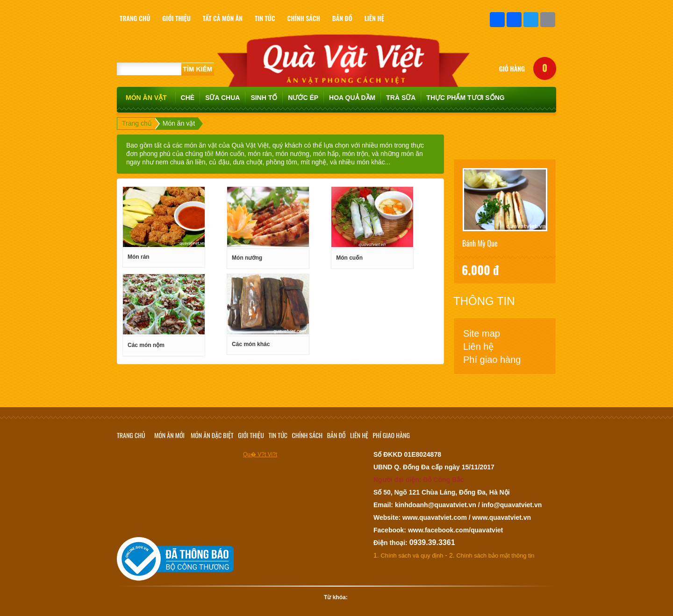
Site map (482, 333)
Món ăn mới (169, 435)
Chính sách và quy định (412, 556)
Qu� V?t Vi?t (260, 454)
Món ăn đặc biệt (212, 435)
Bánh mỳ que (480, 243)
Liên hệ (479, 347)
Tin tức (278, 435)
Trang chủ (137, 123)
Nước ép (303, 98)
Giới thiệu (251, 435)
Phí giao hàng (492, 360)
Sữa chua (222, 98)
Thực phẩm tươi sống (465, 98)
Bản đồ (336, 435)
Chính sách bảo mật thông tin (496, 556)
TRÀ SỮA (401, 98)
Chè (188, 98)
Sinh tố (264, 98)
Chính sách (307, 435)
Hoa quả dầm (352, 98)
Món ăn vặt (146, 98)
